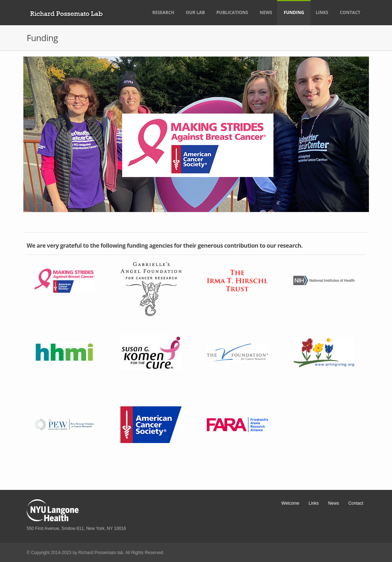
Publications (232, 12)
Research (163, 12)
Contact (350, 12)
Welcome (290, 503)
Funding (294, 12)
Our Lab (195, 12)
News (266, 12)
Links (322, 12)
